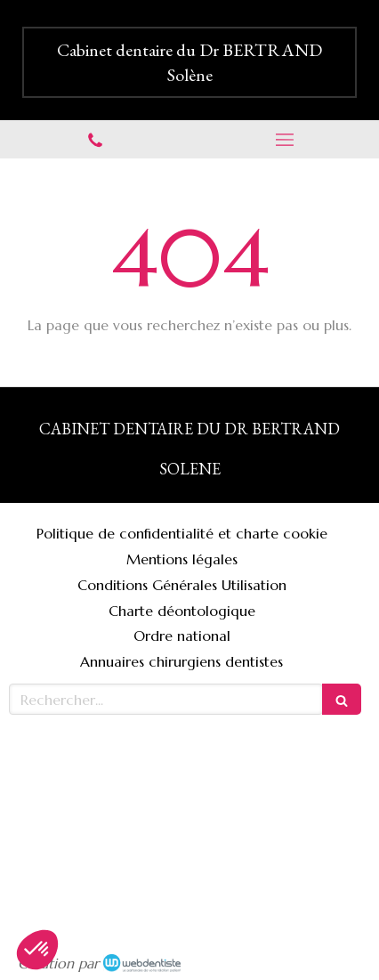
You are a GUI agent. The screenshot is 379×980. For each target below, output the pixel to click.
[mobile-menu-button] (284, 140)
